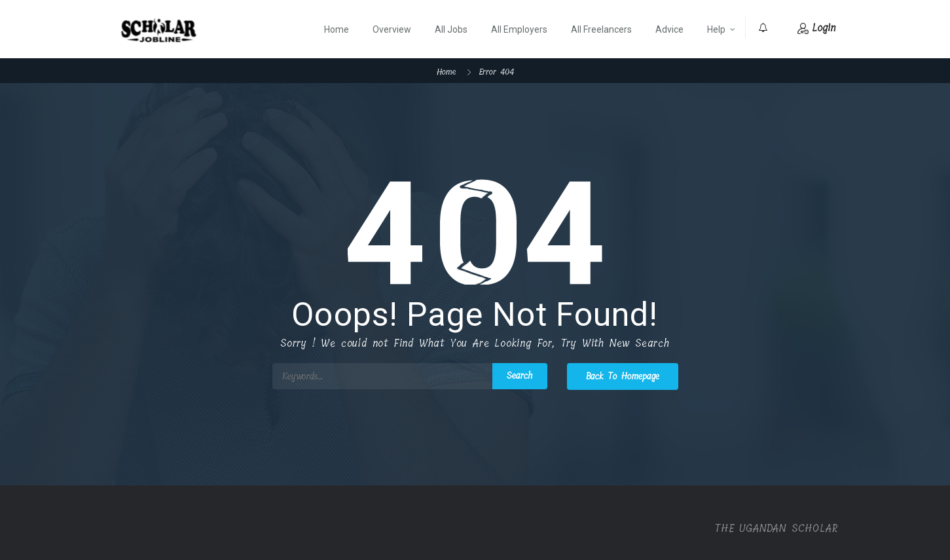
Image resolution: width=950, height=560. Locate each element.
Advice (669, 29)
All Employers (519, 29)
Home (337, 29)
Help (716, 29)
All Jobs (451, 29)
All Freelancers (601, 29)
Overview (392, 29)
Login (816, 28)
